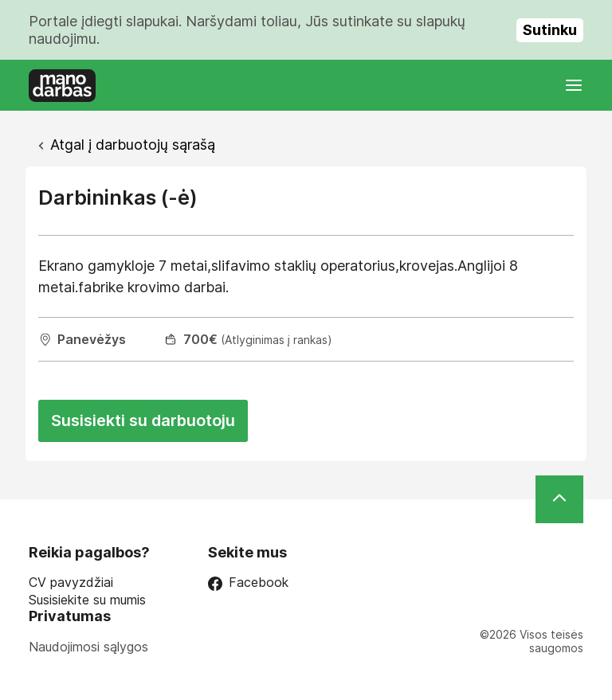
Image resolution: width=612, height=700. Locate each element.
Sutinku (550, 30)
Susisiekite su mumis (87, 600)
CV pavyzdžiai (71, 583)
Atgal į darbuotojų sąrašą (133, 145)
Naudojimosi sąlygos (88, 647)
